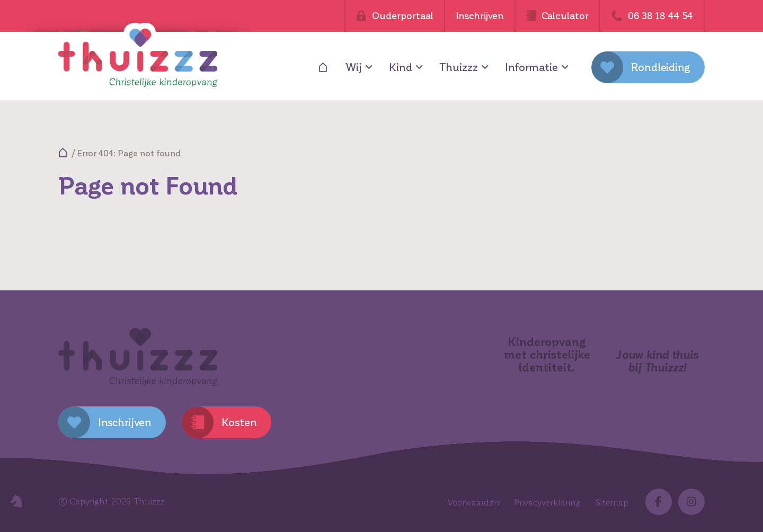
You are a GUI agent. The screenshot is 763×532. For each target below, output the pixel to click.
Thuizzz (459, 67)
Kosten (239, 422)
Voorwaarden (473, 503)
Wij (354, 67)
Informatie (531, 67)
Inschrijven (480, 16)
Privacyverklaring (547, 503)
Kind (401, 67)
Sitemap (612, 503)
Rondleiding (661, 67)
